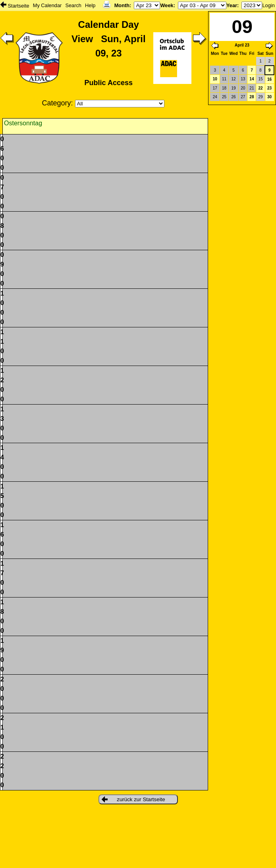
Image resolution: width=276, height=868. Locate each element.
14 (252, 79)
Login (268, 5)
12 (234, 79)
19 (234, 88)
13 (243, 79)
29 (260, 97)
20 (243, 88)
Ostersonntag (23, 123)
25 (224, 97)
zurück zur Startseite (133, 799)
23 (269, 88)
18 (224, 88)
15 (260, 79)
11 (224, 79)
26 (234, 97)
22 (260, 88)
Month (122, 5)
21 (252, 88)
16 (269, 79)
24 (215, 97)
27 (243, 97)
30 (269, 97)
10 (215, 79)
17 (215, 88)
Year (232, 5)
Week (167, 5)
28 (252, 97)
